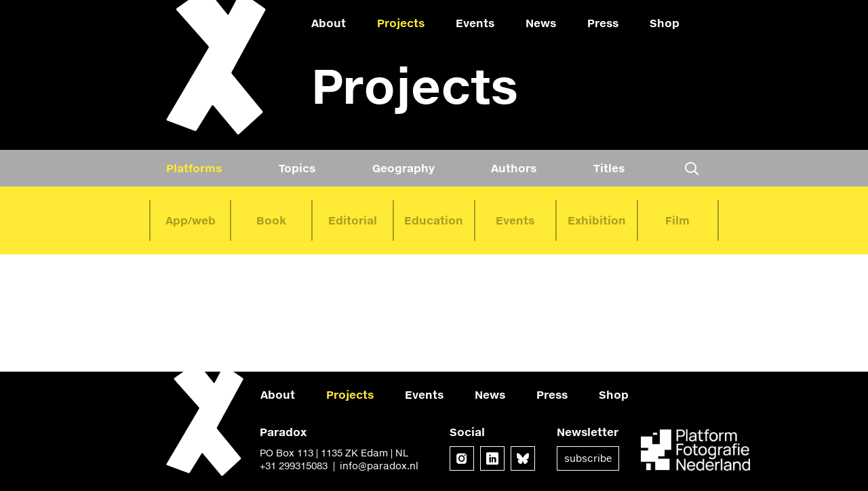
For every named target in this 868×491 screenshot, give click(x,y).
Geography (403, 168)
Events (475, 23)
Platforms (194, 168)
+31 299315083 (294, 466)
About (329, 23)
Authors (514, 168)
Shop (665, 23)
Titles (609, 168)
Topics (297, 168)
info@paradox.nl (379, 466)
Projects (401, 23)
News (541, 23)
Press (603, 23)
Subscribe (588, 458)
